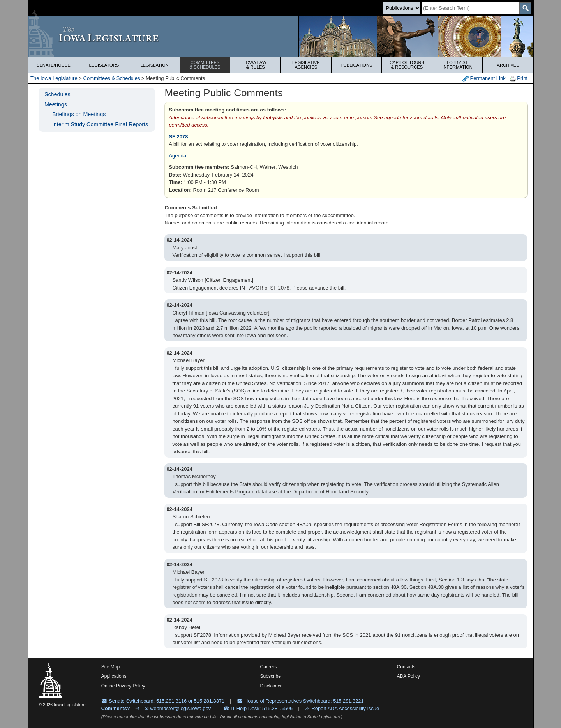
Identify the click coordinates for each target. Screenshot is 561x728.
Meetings (56, 104)
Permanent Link (484, 79)
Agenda (177, 156)
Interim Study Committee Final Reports (100, 124)
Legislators (104, 65)
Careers (269, 667)
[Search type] (402, 8)
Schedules (57, 94)
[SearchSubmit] (525, 8)
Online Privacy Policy (123, 686)
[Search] (471, 8)
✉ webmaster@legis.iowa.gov (178, 708)
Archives (508, 65)
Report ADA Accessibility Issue (346, 708)
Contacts (406, 667)
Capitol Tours (407, 65)
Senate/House (54, 65)
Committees (205, 65)
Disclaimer (271, 686)
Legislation (154, 65)
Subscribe (271, 676)
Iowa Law (255, 65)
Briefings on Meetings (79, 114)
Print (519, 79)
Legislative (306, 65)
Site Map (110, 667)
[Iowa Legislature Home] (281, 36)
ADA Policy (408, 676)
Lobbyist (458, 65)
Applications (114, 676)
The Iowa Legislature (54, 78)
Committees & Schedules (112, 78)
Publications (356, 65)
